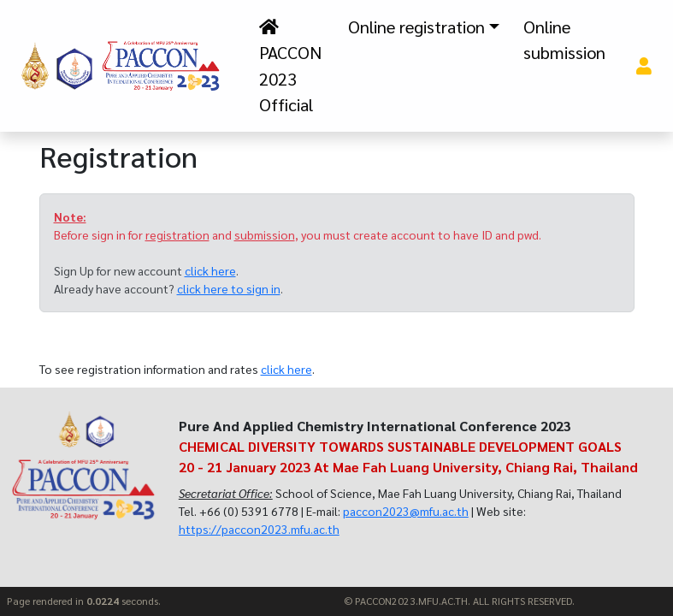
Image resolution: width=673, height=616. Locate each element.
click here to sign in (229, 288)
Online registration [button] (416, 26)
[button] (643, 66)
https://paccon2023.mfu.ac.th (259, 529)
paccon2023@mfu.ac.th (406, 511)
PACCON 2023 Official (290, 67)
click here (210, 270)
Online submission (564, 39)
